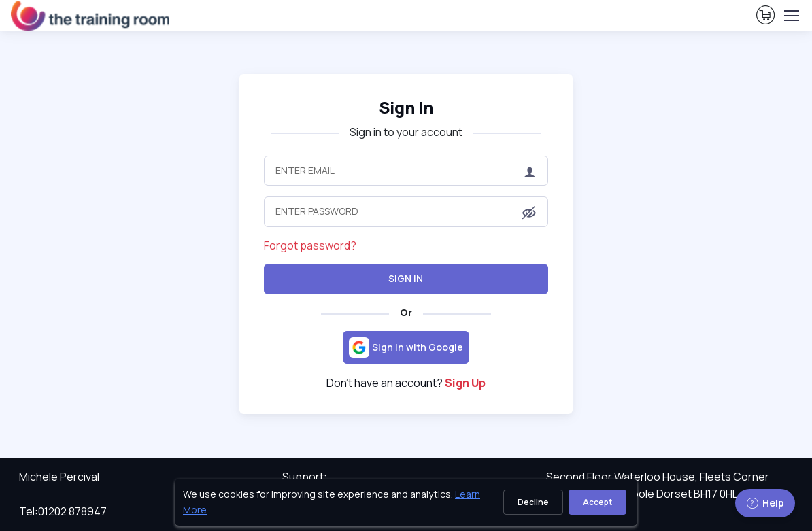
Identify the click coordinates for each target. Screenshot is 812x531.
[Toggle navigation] (791, 16)
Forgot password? (310, 245)
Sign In (406, 278)
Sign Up (465, 383)
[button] (529, 213)
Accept (597, 502)
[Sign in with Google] (406, 347)
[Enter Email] (406, 171)
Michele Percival (59, 477)
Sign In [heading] (406, 107)
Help (765, 503)
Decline (533, 502)
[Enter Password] (406, 211)
